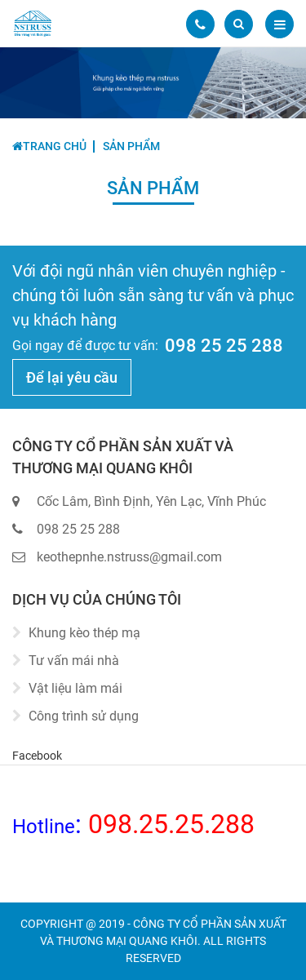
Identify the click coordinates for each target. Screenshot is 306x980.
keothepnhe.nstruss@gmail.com (129, 557)
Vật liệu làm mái (75, 688)
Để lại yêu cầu (72, 377)
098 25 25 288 (224, 346)
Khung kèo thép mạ (84, 633)
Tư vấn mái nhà (74, 661)
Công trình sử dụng (84, 716)
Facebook (37, 756)
